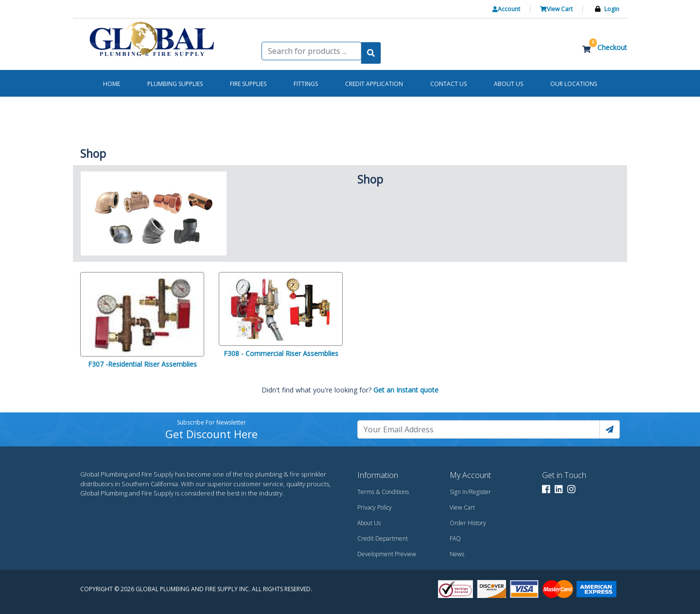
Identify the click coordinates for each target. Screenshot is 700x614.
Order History (468, 523)
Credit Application (374, 84)
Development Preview (387, 554)
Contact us (448, 84)
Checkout (612, 47)
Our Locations (574, 84)
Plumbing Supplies (175, 84)
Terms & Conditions (383, 492)
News (457, 554)
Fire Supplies (248, 84)
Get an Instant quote (406, 390)
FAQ (455, 538)
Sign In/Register (470, 492)
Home (112, 84)
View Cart (556, 9)
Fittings (306, 84)
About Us (369, 523)
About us (508, 84)
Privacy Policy (375, 507)
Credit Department (383, 538)
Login (612, 9)
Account (506, 9)
